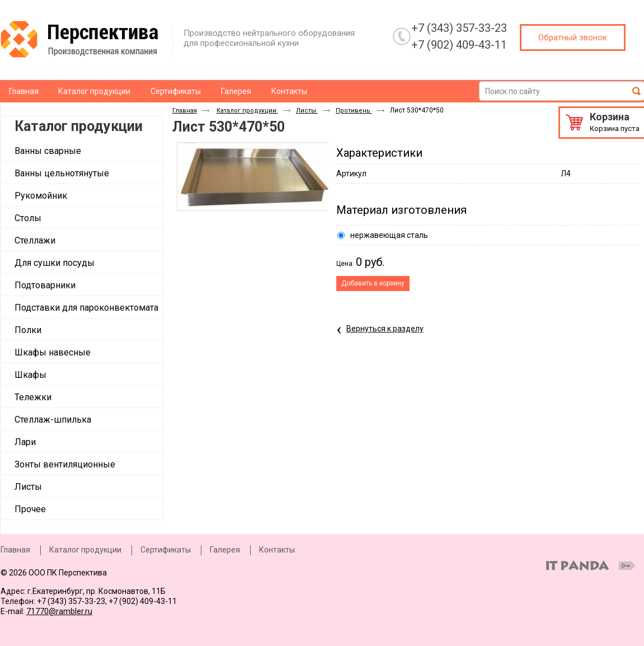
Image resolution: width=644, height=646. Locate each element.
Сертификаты (166, 550)
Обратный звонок (573, 38)
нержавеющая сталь (389, 235)
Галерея (225, 550)
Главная (185, 111)
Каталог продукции (79, 126)
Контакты (277, 550)
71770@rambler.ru (59, 611)
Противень (354, 111)
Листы (307, 111)
